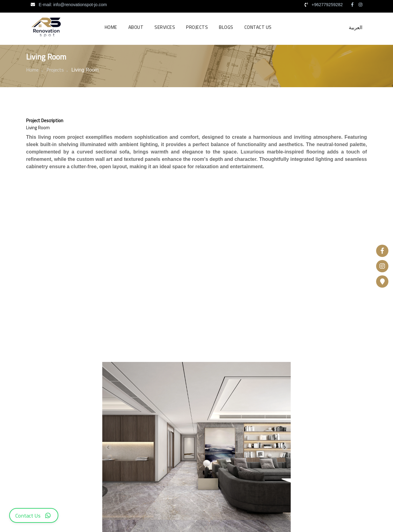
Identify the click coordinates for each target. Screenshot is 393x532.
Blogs (226, 27)
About (136, 27)
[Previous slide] (108, 447)
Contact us (258, 27)
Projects (197, 27)
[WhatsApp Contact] (34, 515)
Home (111, 27)
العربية (356, 27)
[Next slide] (285, 447)
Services (165, 27)
